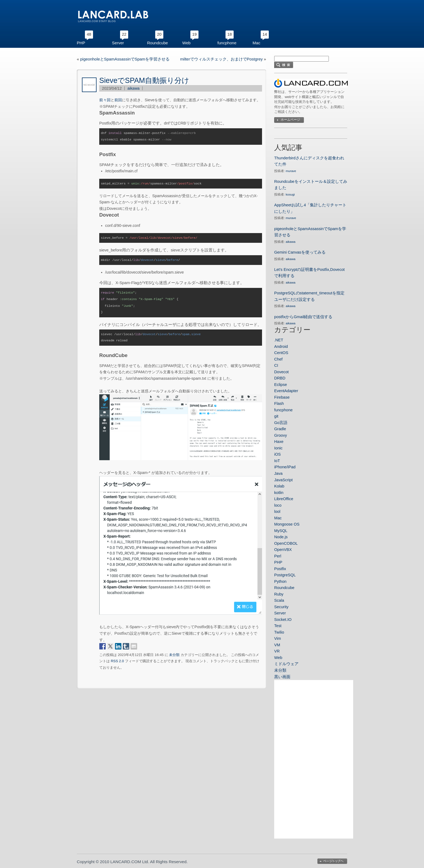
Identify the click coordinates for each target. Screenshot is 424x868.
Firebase (282, 397)
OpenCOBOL (286, 543)
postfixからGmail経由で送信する (303, 317)
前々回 (105, 100)
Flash (279, 403)
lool (277, 512)
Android (281, 346)
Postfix (280, 569)
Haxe (279, 442)
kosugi (290, 194)
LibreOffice (284, 499)
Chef (278, 359)
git (276, 416)
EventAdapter (286, 391)
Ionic (278, 448)
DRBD (280, 378)
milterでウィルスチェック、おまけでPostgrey (221, 59)
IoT (277, 461)
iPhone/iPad (285, 467)
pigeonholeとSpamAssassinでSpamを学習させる (125, 59)
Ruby (279, 594)
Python (280, 581)
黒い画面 (282, 677)
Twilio (279, 632)
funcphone (227, 43)
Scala (279, 600)
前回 (118, 100)
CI (276, 365)
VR (277, 651)
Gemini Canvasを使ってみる (300, 252)
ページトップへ (332, 861)
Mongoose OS (287, 524)
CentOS (281, 353)
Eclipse (281, 385)
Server (118, 43)
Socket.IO (283, 620)
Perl (278, 556)
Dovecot (281, 372)
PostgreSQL (285, 575)
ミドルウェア (286, 664)
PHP (81, 43)
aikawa (133, 88)
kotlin (279, 493)
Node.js (281, 537)
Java (278, 473)
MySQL (281, 531)
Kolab (279, 486)
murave (291, 171)
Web (186, 43)
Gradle (280, 429)
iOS (277, 454)
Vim (278, 638)
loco (278, 505)
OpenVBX (283, 550)
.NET (279, 340)
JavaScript (283, 480)
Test (278, 626)
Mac (256, 43)
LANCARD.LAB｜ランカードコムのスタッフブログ (113, 16)
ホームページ (290, 120)
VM (277, 645)
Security (281, 607)
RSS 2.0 (117, 659)
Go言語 (281, 423)
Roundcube (158, 43)
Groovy (281, 435)
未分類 (174, 652)
